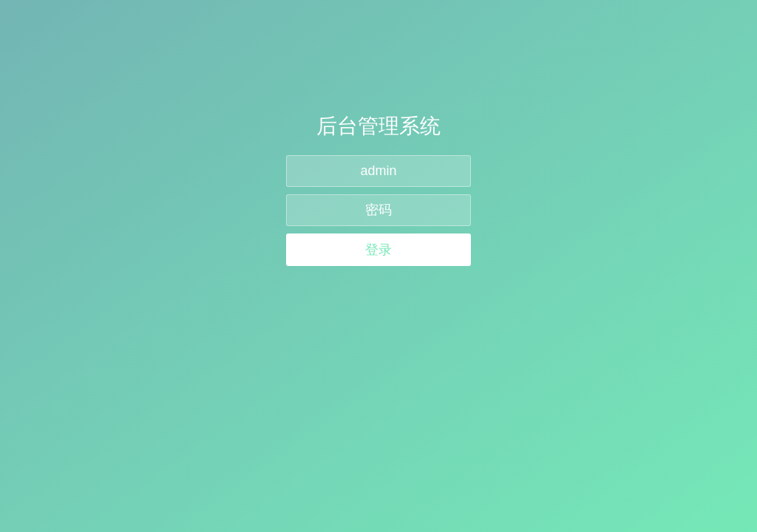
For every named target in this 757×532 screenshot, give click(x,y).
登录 (378, 250)
